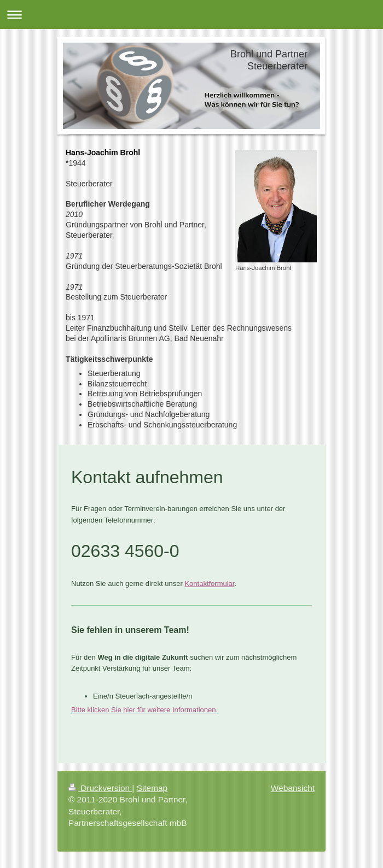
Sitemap (152, 788)
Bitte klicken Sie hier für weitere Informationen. (144, 710)
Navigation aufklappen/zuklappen (191, 14)
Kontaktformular (209, 583)
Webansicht (293, 788)
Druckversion (100, 788)
